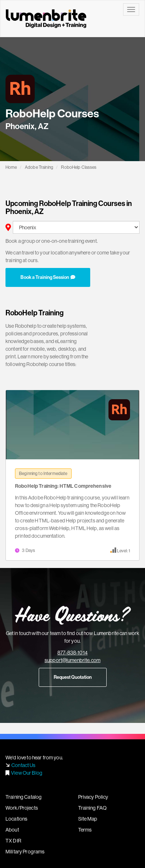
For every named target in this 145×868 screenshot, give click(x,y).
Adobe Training (39, 167)
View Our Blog (27, 773)
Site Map (88, 819)
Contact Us (23, 765)
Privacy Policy (93, 797)
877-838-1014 (72, 653)
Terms (85, 830)
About (12, 830)
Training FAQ (93, 808)
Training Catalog (24, 797)
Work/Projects (22, 808)
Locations (16, 819)
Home (11, 167)
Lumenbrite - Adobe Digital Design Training (46, 19)
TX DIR (13, 841)
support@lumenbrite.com (72, 660)
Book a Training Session (48, 277)
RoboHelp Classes (79, 167)
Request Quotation (73, 677)
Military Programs (25, 852)
